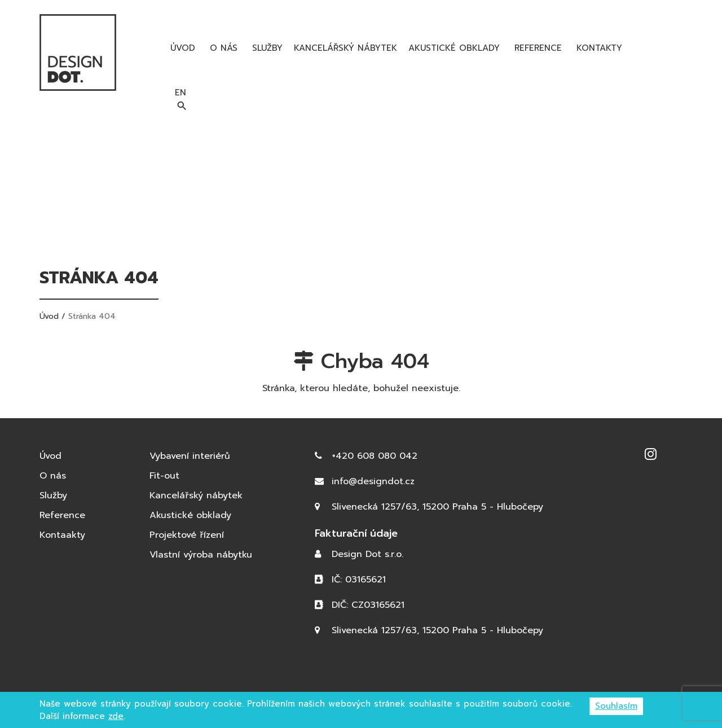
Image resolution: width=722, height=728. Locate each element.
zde (116, 716)
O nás (222, 48)
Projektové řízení (187, 535)
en (659, 47)
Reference (536, 48)
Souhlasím (616, 706)
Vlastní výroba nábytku (201, 555)
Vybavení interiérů (190, 456)
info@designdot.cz (373, 481)
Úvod (181, 48)
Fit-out (164, 476)
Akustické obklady (454, 48)
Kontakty (598, 48)
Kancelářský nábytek (345, 48)
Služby (266, 48)
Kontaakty (62, 535)
